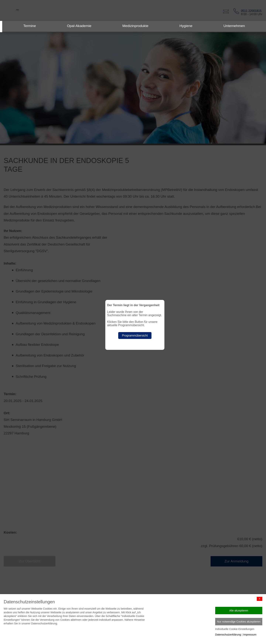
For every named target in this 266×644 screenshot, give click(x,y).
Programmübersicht (135, 336)
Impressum (250, 635)
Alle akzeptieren (239, 611)
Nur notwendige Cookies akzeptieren (239, 622)
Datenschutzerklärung (228, 635)
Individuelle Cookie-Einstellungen (235, 629)
